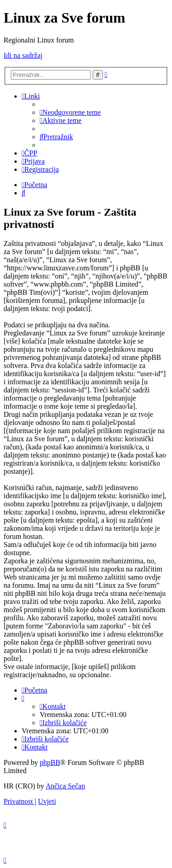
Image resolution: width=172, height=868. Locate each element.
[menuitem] (70, 112)
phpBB (50, 762)
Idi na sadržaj (23, 55)
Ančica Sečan (65, 786)
